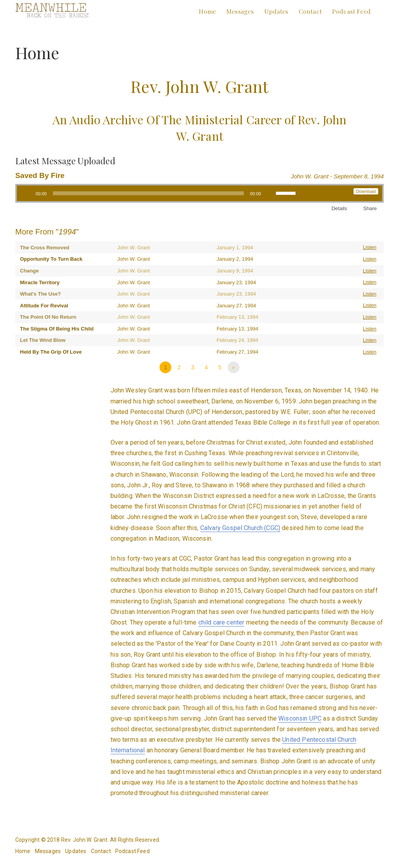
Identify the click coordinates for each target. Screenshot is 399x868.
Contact (310, 11)
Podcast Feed (351, 11)
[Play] (27, 193)
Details (339, 208)
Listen (370, 247)
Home (207, 11)
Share (370, 208)
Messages (240, 11)
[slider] (148, 193)
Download (366, 191)
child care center (221, 622)
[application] (159, 193)
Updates (276, 11)
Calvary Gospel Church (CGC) (240, 528)
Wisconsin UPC (300, 718)
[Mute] (270, 193)
